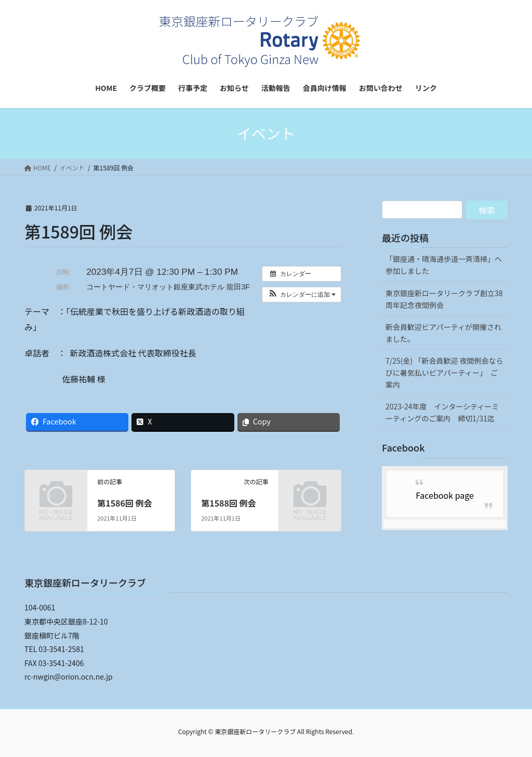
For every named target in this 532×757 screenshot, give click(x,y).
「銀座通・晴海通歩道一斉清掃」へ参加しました (444, 265)
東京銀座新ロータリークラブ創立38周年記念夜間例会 (444, 299)
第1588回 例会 (228, 503)
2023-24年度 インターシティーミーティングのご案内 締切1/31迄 (442, 412)
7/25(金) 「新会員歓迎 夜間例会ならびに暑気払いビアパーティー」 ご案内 (444, 373)
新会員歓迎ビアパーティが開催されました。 (443, 333)
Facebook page (445, 495)
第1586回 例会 (124, 503)
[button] (302, 295)
